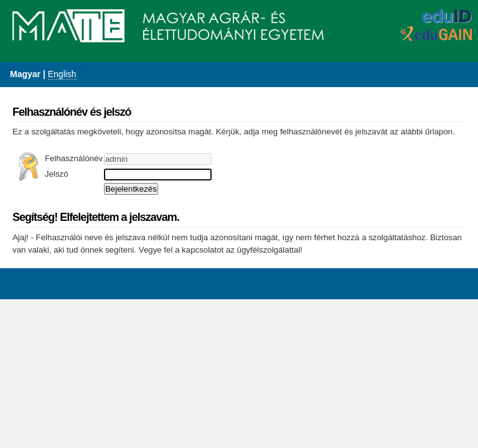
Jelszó (57, 174)
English (62, 74)
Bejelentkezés (131, 189)
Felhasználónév (74, 158)
